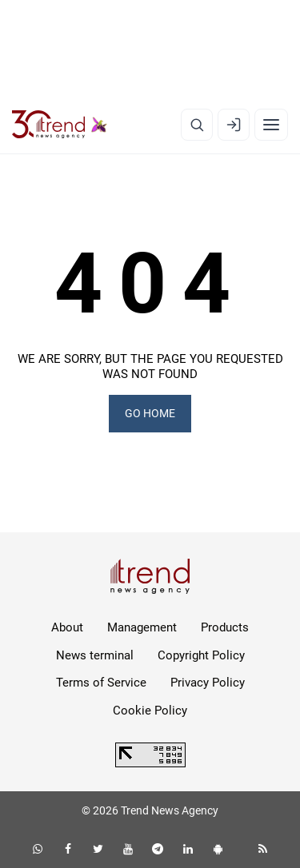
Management (142, 627)
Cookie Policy (150, 711)
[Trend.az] (60, 125)
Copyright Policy (201, 655)
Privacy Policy (208, 683)
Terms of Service (101, 683)
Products (225, 627)
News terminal (95, 655)
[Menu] (271, 125)
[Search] (197, 125)
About (67, 627)
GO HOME (150, 413)
